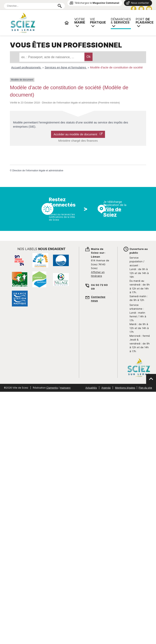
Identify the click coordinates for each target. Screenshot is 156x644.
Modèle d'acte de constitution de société (116, 67)
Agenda (106, 388)
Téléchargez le (97, 3)
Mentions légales (125, 388)
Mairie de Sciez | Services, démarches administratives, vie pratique (36, 23)
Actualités (91, 388)
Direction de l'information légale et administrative (38, 171)
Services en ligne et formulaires (66, 67)
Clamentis (52, 388)
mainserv (65, 388)
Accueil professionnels (26, 67)
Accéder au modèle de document (78, 134)
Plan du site (145, 388)
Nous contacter (140, 3)
